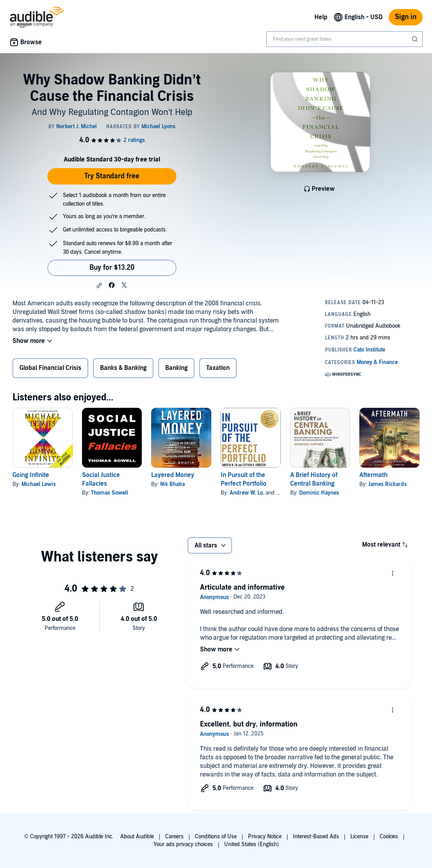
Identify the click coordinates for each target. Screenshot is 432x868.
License (359, 837)
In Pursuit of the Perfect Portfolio (244, 479)
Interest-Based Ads (316, 837)
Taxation (218, 368)
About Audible (137, 837)
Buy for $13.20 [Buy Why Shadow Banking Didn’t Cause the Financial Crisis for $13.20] (112, 268)
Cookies (389, 837)
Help (321, 17)
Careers (174, 837)
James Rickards (387, 484)
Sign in (406, 17)
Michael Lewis (39, 484)
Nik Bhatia (172, 484)
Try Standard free (112, 176)
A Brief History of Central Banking (314, 479)
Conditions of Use (216, 837)
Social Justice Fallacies (101, 479)
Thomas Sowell (110, 493)
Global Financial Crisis (50, 368)
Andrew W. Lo (246, 493)
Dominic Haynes (319, 493)
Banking (176, 368)
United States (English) (252, 844)
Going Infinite (31, 475)
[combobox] (345, 39)
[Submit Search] (416, 39)
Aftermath (373, 475)
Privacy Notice (265, 837)
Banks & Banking (123, 368)
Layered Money (173, 475)
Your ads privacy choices (183, 844)
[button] (99, 285)
